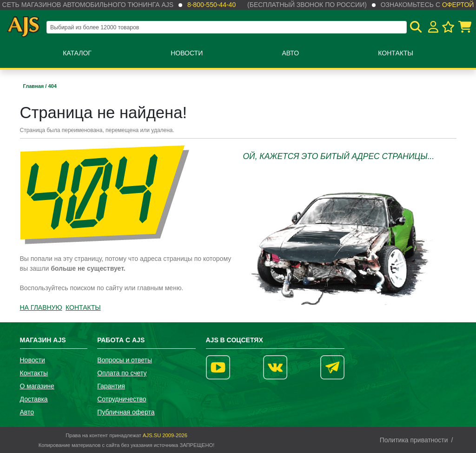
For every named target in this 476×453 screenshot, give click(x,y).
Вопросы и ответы (125, 360)
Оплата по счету (122, 373)
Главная (34, 86)
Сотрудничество (122, 399)
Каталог (77, 53)
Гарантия (111, 386)
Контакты (396, 53)
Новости (187, 53)
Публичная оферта (126, 412)
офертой (458, 5)
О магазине (37, 386)
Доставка (34, 399)
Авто (290, 53)
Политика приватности (414, 440)
